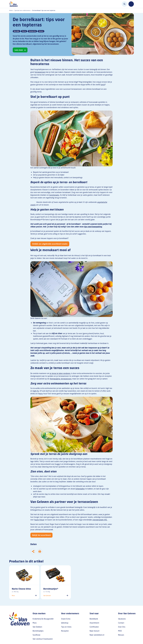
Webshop (65, 623)
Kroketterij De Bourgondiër (43, 619)
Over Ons (122, 627)
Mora (35, 623)
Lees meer (19, 50)
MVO (120, 631)
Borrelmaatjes (38, 631)
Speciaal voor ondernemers (23, 10)
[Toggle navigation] (131, 4)
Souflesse (36, 635)
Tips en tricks (66, 627)
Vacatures (122, 619)
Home (11, 10)
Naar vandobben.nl (97, 635)
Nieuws (121, 635)
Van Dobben (37, 627)
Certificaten (94, 627)
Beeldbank (94, 619)
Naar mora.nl (94, 631)
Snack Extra (66, 619)
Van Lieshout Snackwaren (43, 639)
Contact (121, 623)
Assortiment (94, 623)
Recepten (65, 631)
